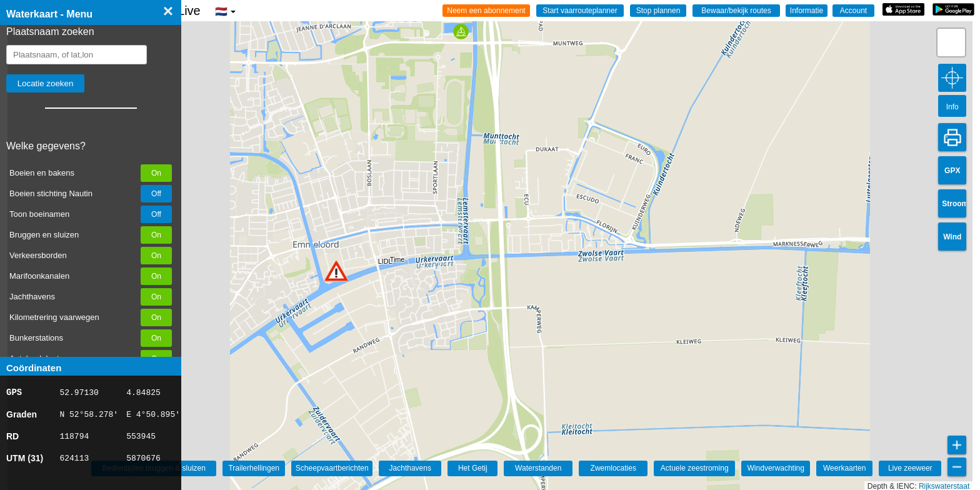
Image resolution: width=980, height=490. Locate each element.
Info (952, 107)
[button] (336, 271)
